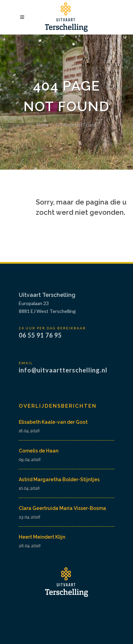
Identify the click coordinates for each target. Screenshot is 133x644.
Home (43, 125)
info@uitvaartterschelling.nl (63, 370)
